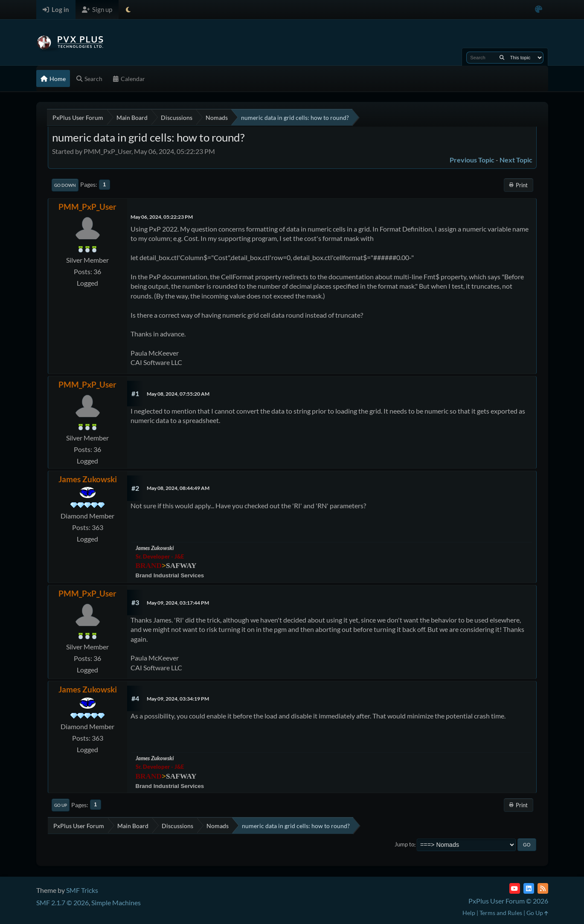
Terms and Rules (501, 913)
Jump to (404, 845)
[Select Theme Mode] (128, 10)
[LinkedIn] (529, 888)
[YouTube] (515, 888)
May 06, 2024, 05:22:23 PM (162, 217)
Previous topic (472, 160)
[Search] (502, 58)
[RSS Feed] (543, 888)
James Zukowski (88, 479)
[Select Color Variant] (539, 10)
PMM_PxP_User (87, 207)
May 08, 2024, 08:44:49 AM (178, 488)
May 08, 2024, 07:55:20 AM (178, 394)
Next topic (516, 160)
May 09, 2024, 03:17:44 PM (178, 603)
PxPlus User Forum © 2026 (508, 901)
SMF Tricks (82, 890)
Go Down (65, 185)
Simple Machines (116, 902)
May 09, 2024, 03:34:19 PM (178, 699)
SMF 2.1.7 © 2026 (62, 902)
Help (469, 913)
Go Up (61, 805)
